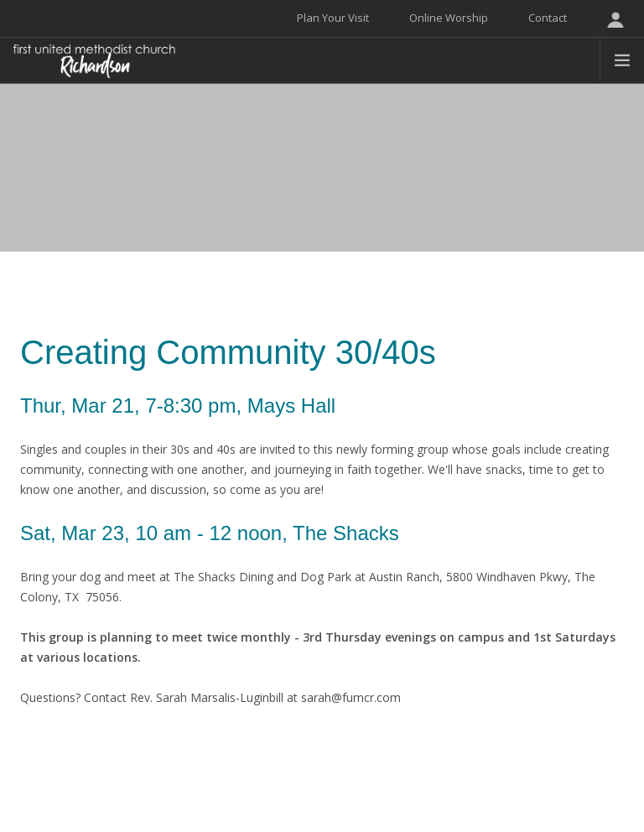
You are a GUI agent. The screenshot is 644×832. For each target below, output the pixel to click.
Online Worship (449, 18)
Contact (548, 18)
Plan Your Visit (333, 18)
